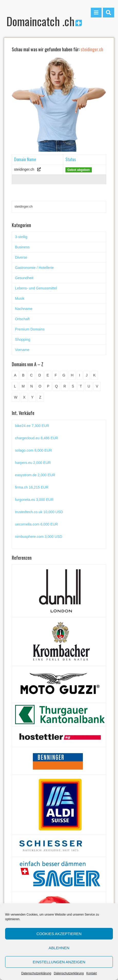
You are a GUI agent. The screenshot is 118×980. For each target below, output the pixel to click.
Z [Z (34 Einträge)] (40, 397)
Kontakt (91, 973)
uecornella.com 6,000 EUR (37, 524)
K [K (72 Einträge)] (94, 375)
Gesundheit (24, 278)
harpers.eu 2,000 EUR (33, 463)
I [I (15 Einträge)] (80, 375)
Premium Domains (30, 329)
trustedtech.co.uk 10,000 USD (39, 512)
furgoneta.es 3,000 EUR (34, 500)
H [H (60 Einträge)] (72, 375)
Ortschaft (22, 319)
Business (22, 247)
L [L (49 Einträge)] (15, 386)
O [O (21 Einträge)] (40, 386)
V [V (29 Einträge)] (97, 386)
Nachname (24, 309)
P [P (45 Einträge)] (48, 386)
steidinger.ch (24, 169)
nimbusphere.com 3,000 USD (39, 537)
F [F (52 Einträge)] (56, 375)
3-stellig (21, 237)
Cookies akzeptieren (59, 934)
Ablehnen (59, 948)
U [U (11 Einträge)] (89, 386)
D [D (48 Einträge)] (40, 375)
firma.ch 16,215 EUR (32, 487)
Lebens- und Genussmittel (36, 288)
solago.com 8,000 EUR (34, 450)
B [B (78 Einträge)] (23, 375)
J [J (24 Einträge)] (87, 375)
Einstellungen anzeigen (59, 962)
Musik (20, 298)
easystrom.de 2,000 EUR (35, 475)
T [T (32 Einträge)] (81, 386)
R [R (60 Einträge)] (65, 386)
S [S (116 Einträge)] (73, 386)
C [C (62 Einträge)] (31, 375)
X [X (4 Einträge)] (24, 397)
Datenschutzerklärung (36, 973)
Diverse (21, 257)
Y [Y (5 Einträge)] (32, 397)
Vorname (22, 350)
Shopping (23, 339)
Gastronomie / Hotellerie (35, 268)
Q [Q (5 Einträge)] (56, 386)
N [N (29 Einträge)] (32, 386)
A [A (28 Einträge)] (15, 375)
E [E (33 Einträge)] (48, 375)
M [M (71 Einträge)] (23, 386)
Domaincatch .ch (44, 21)
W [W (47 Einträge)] (16, 397)
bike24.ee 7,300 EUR (32, 426)
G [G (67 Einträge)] (64, 375)
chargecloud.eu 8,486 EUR (37, 438)
